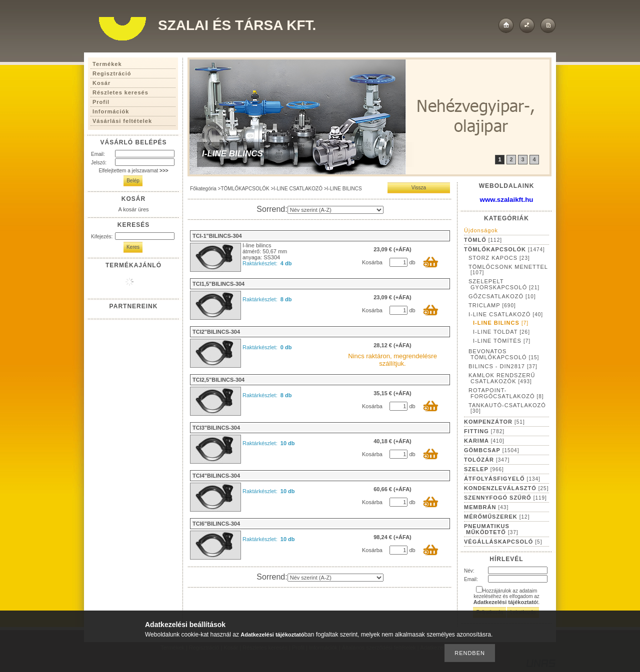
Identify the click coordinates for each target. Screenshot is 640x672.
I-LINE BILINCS (501, 323)
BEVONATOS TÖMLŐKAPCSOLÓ (504, 354)
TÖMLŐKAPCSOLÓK (245, 189)
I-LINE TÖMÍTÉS (502, 341)
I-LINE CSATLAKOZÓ (298, 189)
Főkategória (203, 189)
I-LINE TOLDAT (501, 332)
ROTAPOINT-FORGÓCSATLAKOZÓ (506, 393)
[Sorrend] (335, 210)
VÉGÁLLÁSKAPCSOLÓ (503, 542)
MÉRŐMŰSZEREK (497, 517)
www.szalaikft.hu (507, 200)
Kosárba (372, 262)
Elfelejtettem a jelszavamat (133, 171)
